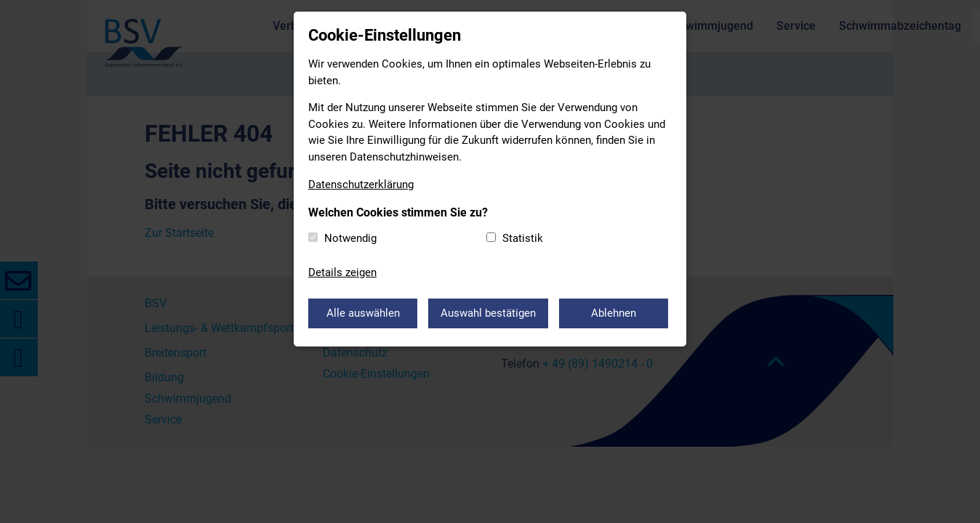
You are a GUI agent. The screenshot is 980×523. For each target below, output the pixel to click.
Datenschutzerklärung (361, 185)
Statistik (523, 238)
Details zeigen (342, 272)
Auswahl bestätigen (488, 313)
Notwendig (350, 238)
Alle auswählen (363, 313)
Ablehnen (614, 313)
